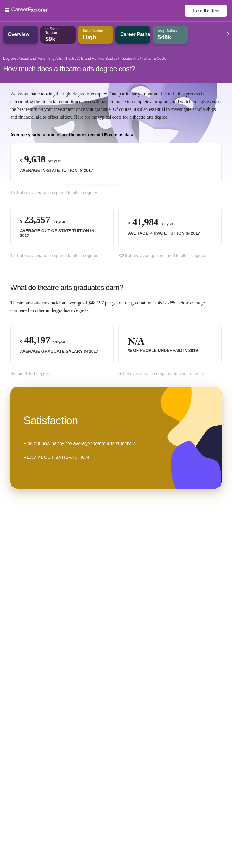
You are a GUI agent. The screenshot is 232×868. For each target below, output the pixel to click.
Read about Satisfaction (56, 457)
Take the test (206, 11)
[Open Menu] (95, 11)
